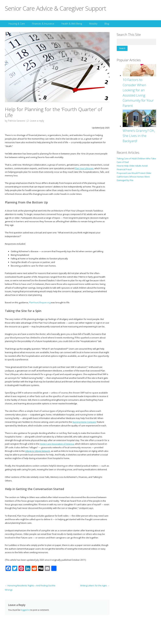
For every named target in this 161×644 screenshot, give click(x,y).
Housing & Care (17, 24)
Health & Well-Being (72, 24)
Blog (107, 24)
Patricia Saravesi (17, 121)
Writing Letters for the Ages (95, 585)
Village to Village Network (38, 451)
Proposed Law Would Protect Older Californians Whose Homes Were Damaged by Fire (134, 177)
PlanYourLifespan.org (40, 302)
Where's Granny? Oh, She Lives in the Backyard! (139, 136)
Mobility (93, 24)
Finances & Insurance (43, 24)
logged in (25, 610)
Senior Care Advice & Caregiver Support (55, 8)
